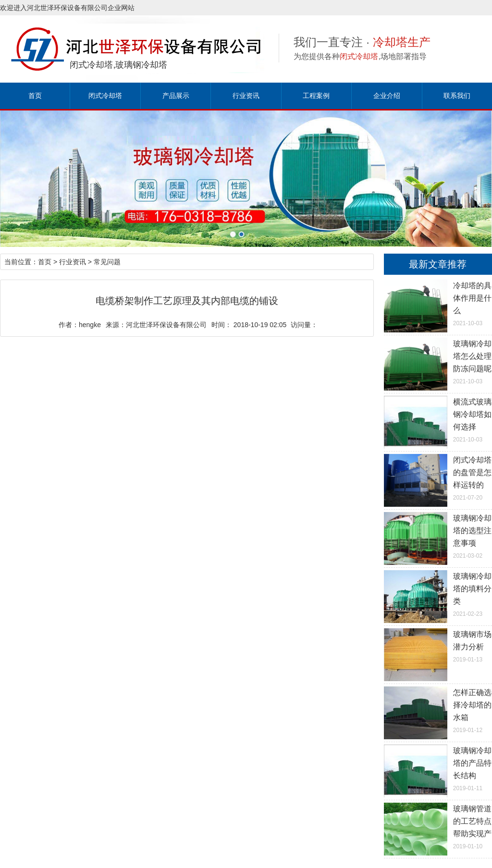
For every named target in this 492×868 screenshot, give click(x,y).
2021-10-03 (438, 303)
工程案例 (316, 96)
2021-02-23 (438, 594)
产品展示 (176, 96)
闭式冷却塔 (105, 96)
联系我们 (457, 96)
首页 (35, 96)
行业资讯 (246, 96)
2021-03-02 (438, 536)
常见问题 (107, 262)
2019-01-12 (438, 710)
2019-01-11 (438, 768)
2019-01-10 (438, 826)
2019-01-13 (438, 646)
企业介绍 (387, 96)
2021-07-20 (438, 477)
